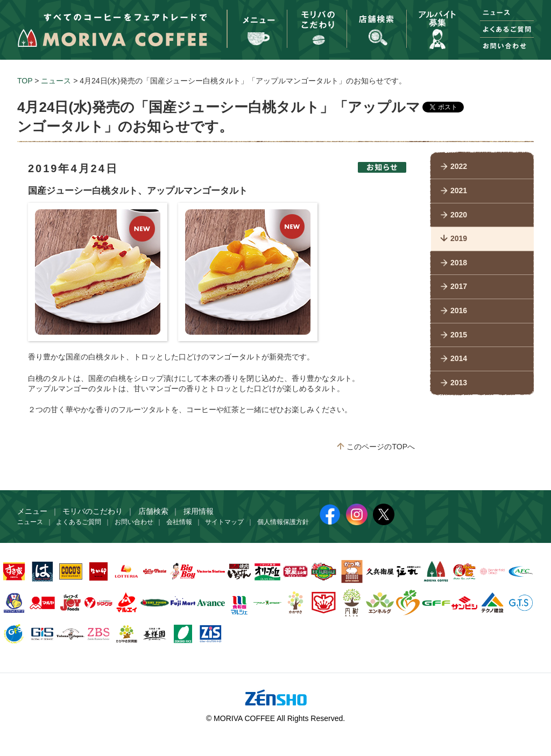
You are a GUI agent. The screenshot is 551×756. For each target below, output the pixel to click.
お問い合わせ (507, 46)
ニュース (507, 12)
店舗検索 (153, 511)
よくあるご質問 (507, 29)
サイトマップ (224, 522)
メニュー (257, 24)
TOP (25, 81)
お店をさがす (376, 24)
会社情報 (179, 522)
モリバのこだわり (316, 24)
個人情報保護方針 (283, 522)
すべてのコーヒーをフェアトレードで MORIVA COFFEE (112, 30)
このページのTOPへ (381, 447)
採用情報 (436, 24)
